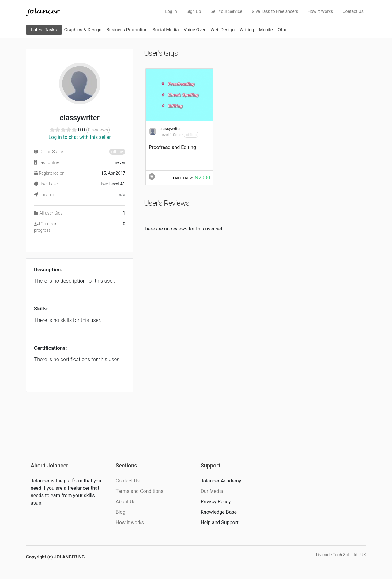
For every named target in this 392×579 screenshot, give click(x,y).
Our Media (212, 491)
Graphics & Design (83, 30)
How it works (130, 522)
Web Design (222, 30)
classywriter (170, 129)
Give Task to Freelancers (275, 11)
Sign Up (194, 11)
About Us (126, 502)
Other (283, 30)
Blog (121, 512)
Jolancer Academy (221, 481)
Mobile (266, 30)
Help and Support (220, 522)
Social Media (166, 30)
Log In (171, 11)
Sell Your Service (226, 11)
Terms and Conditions (140, 491)
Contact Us (353, 11)
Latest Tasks (44, 30)
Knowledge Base (219, 512)
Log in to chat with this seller (79, 137)
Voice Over (195, 30)
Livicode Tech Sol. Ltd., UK (341, 555)
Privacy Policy (216, 502)
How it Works (320, 11)
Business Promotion (127, 30)
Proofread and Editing (172, 147)
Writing (247, 30)
